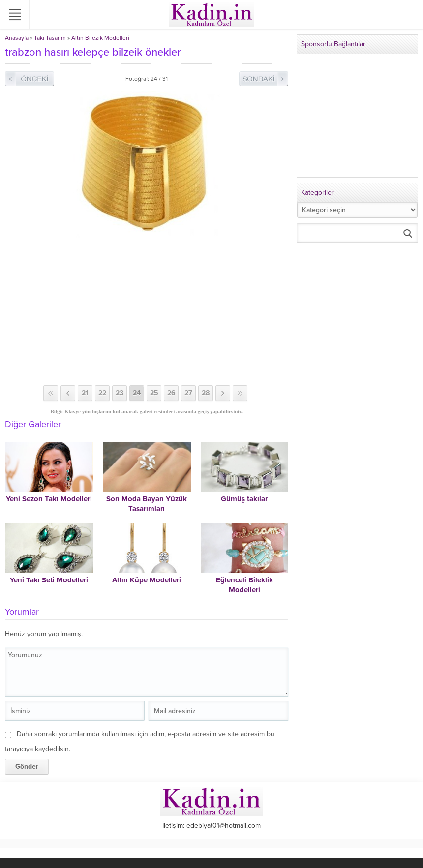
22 (102, 393)
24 (137, 393)
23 (120, 393)
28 (206, 393)
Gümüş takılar (244, 499)
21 (85, 393)
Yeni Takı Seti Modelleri (49, 580)
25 (154, 393)
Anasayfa (17, 38)
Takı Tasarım (50, 38)
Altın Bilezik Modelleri (100, 38)
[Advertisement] (147, 312)
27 (188, 393)
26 (171, 393)
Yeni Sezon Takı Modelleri (49, 499)
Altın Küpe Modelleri (147, 580)
